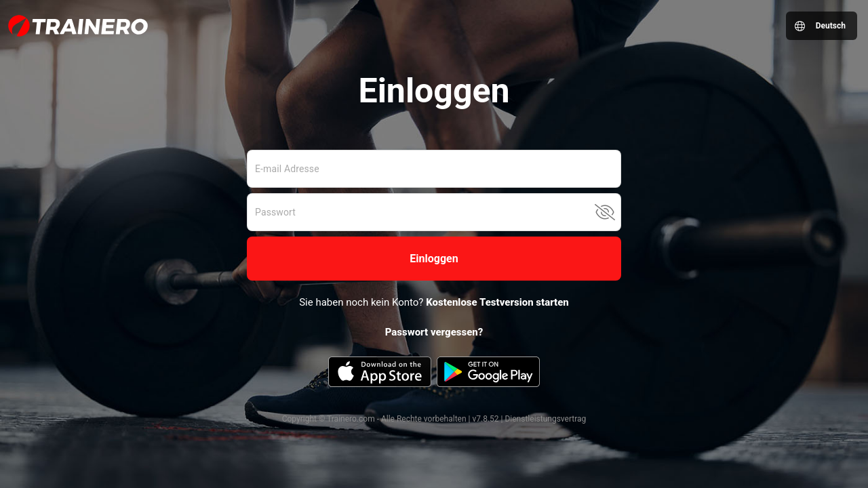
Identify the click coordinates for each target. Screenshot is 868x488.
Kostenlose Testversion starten (497, 302)
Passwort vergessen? (434, 332)
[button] (434, 259)
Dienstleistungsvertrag (545, 419)
